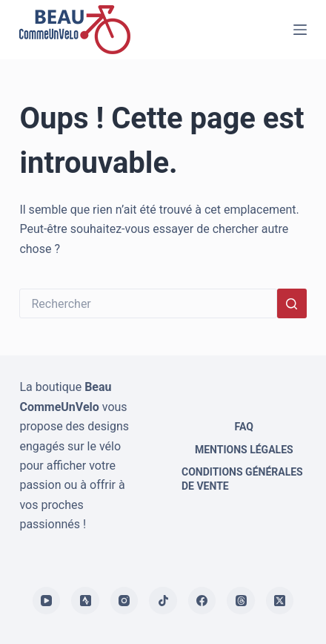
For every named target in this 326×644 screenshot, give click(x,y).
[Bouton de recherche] (292, 303)
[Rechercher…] (148, 303)
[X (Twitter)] (280, 601)
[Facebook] (202, 601)
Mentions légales (244, 450)
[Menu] (300, 30)
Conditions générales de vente (242, 479)
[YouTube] (47, 601)
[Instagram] (124, 601)
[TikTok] (163, 601)
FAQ (244, 427)
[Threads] (241, 601)
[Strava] (85, 601)
